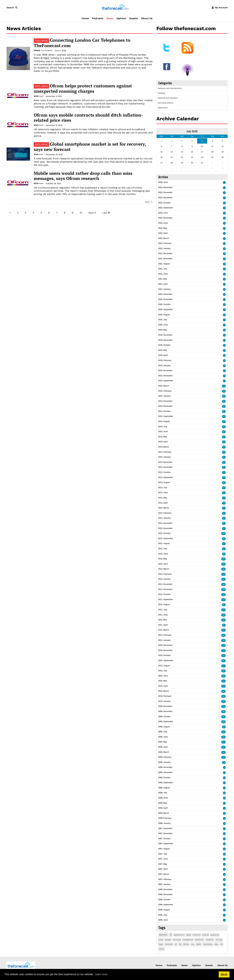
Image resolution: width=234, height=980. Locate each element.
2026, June (163, 182)
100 (223, 564)
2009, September (166, 722)
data (216, 944)
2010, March (164, 691)
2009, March (164, 752)
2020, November (165, 299)
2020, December (165, 294)
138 (223, 635)
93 (224, 727)
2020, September (166, 309)
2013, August (164, 482)
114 (223, 681)
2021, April (163, 284)
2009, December (165, 706)
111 (223, 666)
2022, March (164, 238)
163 (223, 752)
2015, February (165, 391)
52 (224, 437)
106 (223, 584)
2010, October (164, 655)
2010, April (163, 686)
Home (85, 18)
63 (224, 447)
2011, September (166, 599)
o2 (176, 944)
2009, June (163, 737)
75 (224, 488)
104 (223, 691)
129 (223, 579)
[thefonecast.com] (115, 7)
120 (223, 615)
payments (215, 935)
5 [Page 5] (41, 213)
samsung (177, 940)
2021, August (164, 264)
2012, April (163, 564)
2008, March (164, 813)
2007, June (163, 859)
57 (224, 483)
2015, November (165, 376)
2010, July (163, 671)
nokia (161, 940)
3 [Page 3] (25, 213)
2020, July (163, 320)
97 (224, 513)
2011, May (163, 620)
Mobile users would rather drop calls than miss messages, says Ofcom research (83, 176)
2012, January (164, 579)
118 (223, 645)
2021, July (163, 269)
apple (189, 935)
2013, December (165, 462)
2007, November (165, 833)
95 (224, 518)
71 (224, 473)
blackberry (199, 940)
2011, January (164, 640)
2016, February (165, 360)
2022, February (165, 243)
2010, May (163, 681)
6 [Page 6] (49, 213)
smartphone (188, 940)
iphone (186, 944)
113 (223, 574)
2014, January (164, 457)
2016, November (165, 340)
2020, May (163, 330)
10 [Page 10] (81, 213)
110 (223, 569)
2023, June (163, 213)
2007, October (164, 839)
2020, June (163, 325)
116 (223, 640)
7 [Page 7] (57, 213)
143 (223, 701)
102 (223, 534)
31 (224, 422)
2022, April (163, 233)
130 (223, 595)
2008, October (164, 778)
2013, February (165, 513)
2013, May (163, 498)
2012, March (164, 569)
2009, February (165, 757)
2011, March (164, 630)
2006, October (164, 900)
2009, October (164, 717)
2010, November (165, 650)
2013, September (166, 477)
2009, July (163, 732)
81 (224, 523)
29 (224, 763)
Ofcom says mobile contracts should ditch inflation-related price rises (88, 118)
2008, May (163, 803)
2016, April (163, 355)
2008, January (164, 823)
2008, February (165, 818)
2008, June (163, 798)
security (219, 940)
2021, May (163, 279)
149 (223, 717)
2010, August (164, 666)
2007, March (164, 874)
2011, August (164, 604)
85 (224, 457)
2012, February (165, 574)
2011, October (164, 594)
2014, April (163, 442)
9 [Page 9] (73, 213)
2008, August (164, 788)
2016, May (163, 350)
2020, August (164, 315)
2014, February (165, 452)
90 (224, 605)
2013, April (163, 503)
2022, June (163, 223)
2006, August (164, 910)
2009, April (163, 747)
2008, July (163, 793)
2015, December (165, 371)
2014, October (164, 411)
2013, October (164, 472)
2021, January (164, 289)
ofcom (161, 949)
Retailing (161, 93)
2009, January (164, 762)
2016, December (165, 335)
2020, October (164, 304)
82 (224, 625)
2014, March (164, 447)
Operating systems (166, 103)
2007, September (166, 844)
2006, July (163, 915)
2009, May (163, 742)
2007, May (163, 864)
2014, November (165, 406)
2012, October (164, 533)
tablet (199, 944)
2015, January (164, 396)
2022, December (165, 218)
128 (223, 676)
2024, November (165, 187)
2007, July (163, 854)
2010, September (166, 661)
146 (223, 712)
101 (223, 630)
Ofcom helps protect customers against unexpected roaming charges (83, 88)
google (168, 940)
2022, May (163, 228)
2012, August (164, 543)
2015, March (164, 386)
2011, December (165, 584)
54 (224, 411)
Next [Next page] (91, 213)
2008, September (166, 783)
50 (224, 432)
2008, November (165, 772)
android (205, 935)
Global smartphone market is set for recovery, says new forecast (90, 147)
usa (193, 944)
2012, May (163, 559)
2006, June (163, 920)
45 (224, 406)
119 (223, 600)
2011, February (165, 635)
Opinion (121, 18)
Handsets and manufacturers (170, 88)
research (197, 935)
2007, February (165, 879)
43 (224, 427)
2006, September (166, 905)
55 (224, 442)
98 (224, 539)
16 (224, 386)
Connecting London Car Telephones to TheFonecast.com (82, 43)
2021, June (163, 274)
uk (171, 935)
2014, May (163, 437)
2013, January (164, 518)
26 (224, 396)
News (110, 18)
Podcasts (98, 18)
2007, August (164, 849)
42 (224, 416)
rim (221, 944)
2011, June (163, 615)
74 (224, 503)
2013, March (164, 508)
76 (224, 478)
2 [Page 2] (18, 213)
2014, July (163, 427)
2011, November (165, 589)
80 (224, 554)
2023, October (164, 203)
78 (224, 452)
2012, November (165, 528)
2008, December (165, 767)
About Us (147, 18)
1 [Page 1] (10, 213)
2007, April (163, 869)
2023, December (165, 192)
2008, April (163, 808)
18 (224, 391)
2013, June (163, 493)
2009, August (164, 727)
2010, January (164, 701)
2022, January (164, 248)
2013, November (165, 467)
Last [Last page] (105, 213)
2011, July (163, 610)
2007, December (165, 828)
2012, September (166, 538)
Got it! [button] (224, 974)
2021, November (165, 259)
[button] (13, 7)
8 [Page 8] (65, 213)
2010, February (165, 696)
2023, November (165, 198)
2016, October (164, 345)
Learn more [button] (101, 974)
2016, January (164, 366)
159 (223, 732)
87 (224, 529)
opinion (163, 935)
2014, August (164, 421)
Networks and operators (168, 98)
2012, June (163, 554)
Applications (163, 108)
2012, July (163, 549)
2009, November (165, 711)
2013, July (163, 488)
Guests (134, 18)
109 (223, 590)
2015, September (166, 381)
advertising (208, 944)
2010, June (163, 676)
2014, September (166, 416)
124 (223, 610)
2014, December (165, 401)
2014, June (163, 432)
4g (180, 944)
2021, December (165, 253)
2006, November (165, 894)
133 (223, 559)
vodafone (210, 940)
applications (179, 935)
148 (223, 722)
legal (161, 944)
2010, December (165, 645)
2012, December (165, 523)
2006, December (165, 889)
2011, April (163, 625)
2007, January (164, 884)
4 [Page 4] (33, 213)
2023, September (166, 208)
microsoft (169, 944)
